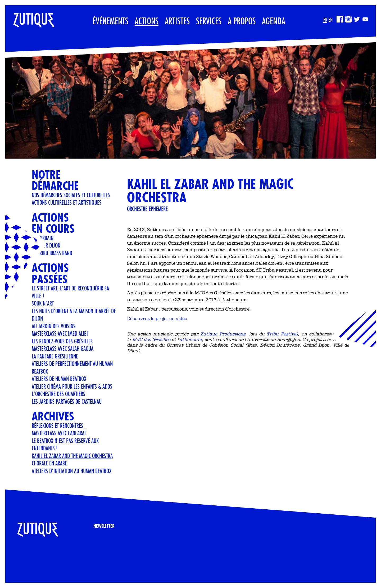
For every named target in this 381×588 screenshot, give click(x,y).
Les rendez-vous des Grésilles (62, 341)
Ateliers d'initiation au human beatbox (72, 471)
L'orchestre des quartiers (58, 394)
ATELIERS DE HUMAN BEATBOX (59, 379)
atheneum (191, 339)
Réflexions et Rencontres (57, 425)
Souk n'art (43, 303)
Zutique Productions (223, 334)
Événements (110, 21)
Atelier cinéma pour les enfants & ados (72, 386)
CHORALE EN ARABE (49, 463)
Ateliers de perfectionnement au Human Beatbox (72, 367)
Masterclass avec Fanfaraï (59, 433)
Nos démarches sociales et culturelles (71, 195)
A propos (242, 21)
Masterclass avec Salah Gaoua (63, 348)
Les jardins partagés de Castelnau (67, 401)
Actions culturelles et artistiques (67, 202)
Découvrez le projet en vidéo (157, 318)
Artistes (177, 21)
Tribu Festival (282, 334)
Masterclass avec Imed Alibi (60, 333)
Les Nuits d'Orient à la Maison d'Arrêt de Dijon (74, 315)
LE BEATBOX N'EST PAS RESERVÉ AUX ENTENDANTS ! (65, 444)
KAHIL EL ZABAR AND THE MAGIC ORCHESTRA (72, 456)
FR (325, 20)
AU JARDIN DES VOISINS (54, 326)
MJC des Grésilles (151, 339)
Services (209, 21)
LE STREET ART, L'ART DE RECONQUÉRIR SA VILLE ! (70, 292)
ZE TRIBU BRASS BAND (52, 253)
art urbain (43, 238)
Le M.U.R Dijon (46, 245)
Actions (147, 21)
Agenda (274, 21)
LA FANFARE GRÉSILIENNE (55, 356)
